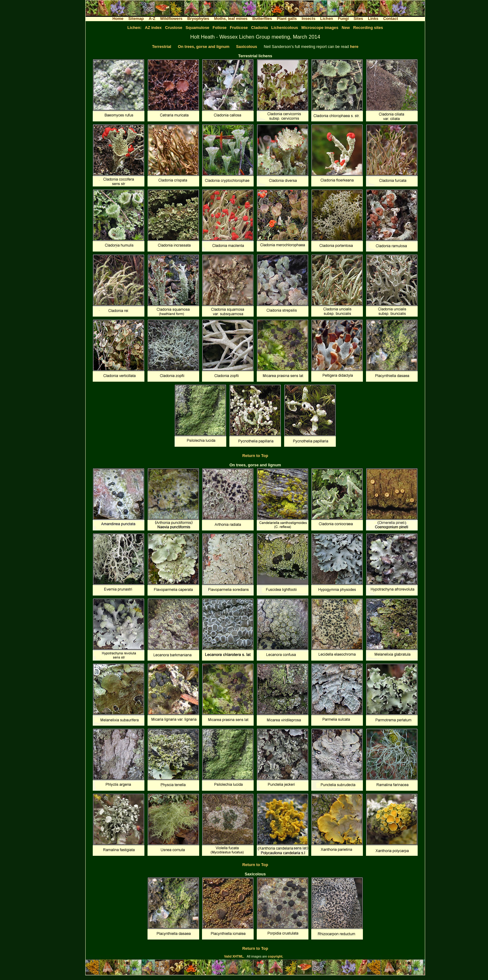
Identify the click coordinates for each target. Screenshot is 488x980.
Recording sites (368, 28)
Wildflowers (171, 19)
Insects (308, 19)
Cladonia (260, 28)
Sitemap (136, 19)
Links (373, 19)
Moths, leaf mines (231, 19)
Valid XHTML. (234, 956)
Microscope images (320, 28)
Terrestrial (162, 47)
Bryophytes (198, 19)
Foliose (220, 28)
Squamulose (197, 28)
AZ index (153, 28)
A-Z (152, 19)
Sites (358, 19)
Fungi (343, 19)
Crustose (174, 28)
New (346, 28)
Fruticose (239, 28)
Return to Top (255, 456)
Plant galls (287, 19)
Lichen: (134, 28)
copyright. (276, 956)
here (354, 47)
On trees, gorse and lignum (204, 47)
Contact (391, 19)
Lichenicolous (285, 28)
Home (118, 19)
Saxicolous (247, 47)
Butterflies (262, 19)
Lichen (327, 19)
